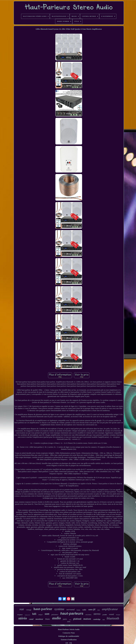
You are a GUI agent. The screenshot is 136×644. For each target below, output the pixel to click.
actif (70, 620)
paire (65, 619)
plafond (77, 619)
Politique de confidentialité (69, 636)
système (59, 609)
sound (111, 614)
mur (99, 610)
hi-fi (104, 620)
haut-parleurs (72, 613)
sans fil (92, 609)
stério (69, 622)
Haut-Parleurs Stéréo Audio (69, 629)
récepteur (20, 615)
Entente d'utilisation (69, 640)
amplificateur (110, 609)
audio (57, 618)
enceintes (89, 615)
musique (118, 615)
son (47, 614)
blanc (48, 619)
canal (31, 619)
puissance (55, 615)
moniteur (39, 619)
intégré (40, 615)
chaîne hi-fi (27, 615)
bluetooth (113, 618)
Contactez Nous (69, 633)
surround (70, 609)
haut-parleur (43, 609)
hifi (34, 614)
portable (105, 615)
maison (87, 619)
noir (22, 609)
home (78, 610)
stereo (97, 614)
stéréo (23, 618)
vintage (29, 610)
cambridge (97, 619)
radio (84, 610)
